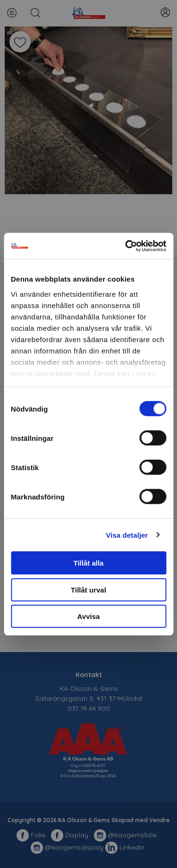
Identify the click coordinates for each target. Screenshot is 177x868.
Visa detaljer (127, 535)
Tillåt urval (88, 589)
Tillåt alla (89, 563)
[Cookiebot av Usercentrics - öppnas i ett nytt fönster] (126, 246)
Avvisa (89, 616)
